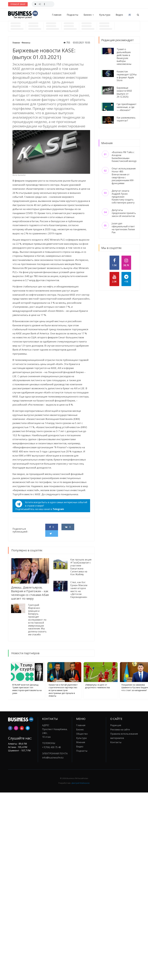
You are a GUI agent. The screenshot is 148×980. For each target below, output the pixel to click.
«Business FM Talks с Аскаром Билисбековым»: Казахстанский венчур (124, 157)
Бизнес (88, 15)
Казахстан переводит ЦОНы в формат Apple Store (127, 76)
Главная (57, 15)
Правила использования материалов (124, 736)
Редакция (116, 725)
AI (130, 15)
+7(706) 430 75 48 (51, 747)
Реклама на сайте (120, 730)
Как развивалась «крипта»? (126, 119)
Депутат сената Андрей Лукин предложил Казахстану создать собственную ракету (123, 197)
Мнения (81, 742)
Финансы (26, 43)
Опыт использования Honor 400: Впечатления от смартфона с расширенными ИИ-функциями (124, 176)
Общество (82, 734)
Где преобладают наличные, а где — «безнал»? (127, 107)
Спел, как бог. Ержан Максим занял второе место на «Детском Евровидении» (79, 590)
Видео (119, 15)
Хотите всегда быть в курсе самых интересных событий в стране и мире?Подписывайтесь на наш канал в (51, 506)
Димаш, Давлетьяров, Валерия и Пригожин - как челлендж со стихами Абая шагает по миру (30, 593)
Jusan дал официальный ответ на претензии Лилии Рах (123, 228)
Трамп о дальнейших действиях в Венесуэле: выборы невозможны (124, 57)
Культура (105, 15)
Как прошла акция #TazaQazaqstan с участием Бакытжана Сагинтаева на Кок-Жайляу (81, 567)
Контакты (116, 742)
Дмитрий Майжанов (80, 783)
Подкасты (73, 15)
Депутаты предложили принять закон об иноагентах (124, 213)
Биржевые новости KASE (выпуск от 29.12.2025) (124, 92)
